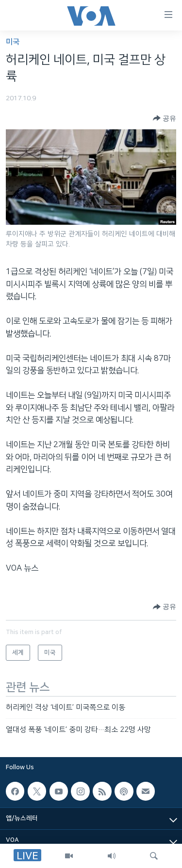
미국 (13, 42)
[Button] (165, 118)
